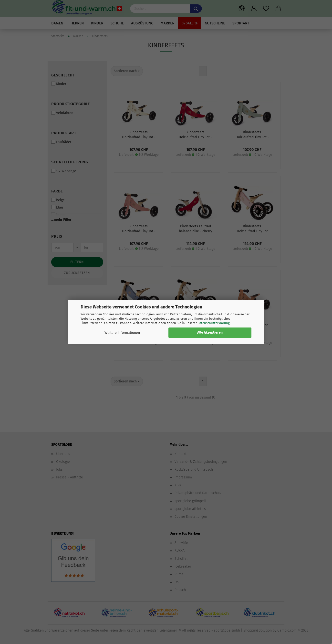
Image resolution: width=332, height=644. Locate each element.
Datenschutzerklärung (214, 323)
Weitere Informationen (122, 333)
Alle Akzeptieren (210, 333)
